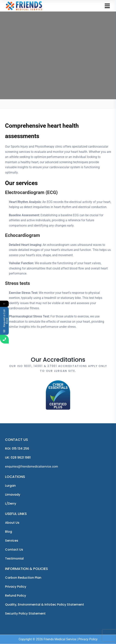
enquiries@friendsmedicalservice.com (32, 467)
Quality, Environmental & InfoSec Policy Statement (45, 605)
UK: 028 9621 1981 (18, 458)
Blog (9, 532)
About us (12, 523)
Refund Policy (16, 596)
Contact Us (14, 550)
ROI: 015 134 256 (17, 449)
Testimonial (14, 559)
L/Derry (11, 504)
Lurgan (10, 486)
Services (12, 541)
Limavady (13, 495)
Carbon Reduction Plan (23, 578)
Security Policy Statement (25, 613)
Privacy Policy (16, 587)
